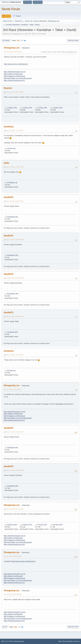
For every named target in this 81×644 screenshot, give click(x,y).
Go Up (5, 627)
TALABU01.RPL (11, 332)
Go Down (6, 41)
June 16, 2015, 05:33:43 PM (14, 316)
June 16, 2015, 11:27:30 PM (14, 355)
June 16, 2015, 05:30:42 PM (14, 201)
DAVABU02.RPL (11, 448)
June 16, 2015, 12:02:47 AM (14, 167)
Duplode (8, 88)
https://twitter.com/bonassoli (13, 74)
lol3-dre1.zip (10, 149)
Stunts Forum (11, 9)
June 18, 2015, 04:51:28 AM (14, 509)
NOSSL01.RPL (11, 525)
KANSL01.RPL (26, 525)
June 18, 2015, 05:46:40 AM (12, 556)
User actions (73, 41)
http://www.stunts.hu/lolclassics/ (16, 64)
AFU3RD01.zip (11, 183)
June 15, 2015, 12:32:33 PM (14, 131)
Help (60, 641)
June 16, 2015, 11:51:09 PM (12, 389)
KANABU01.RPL (12, 255)
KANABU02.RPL (12, 486)
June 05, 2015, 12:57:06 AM (12, 52)
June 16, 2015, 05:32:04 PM (14, 240)
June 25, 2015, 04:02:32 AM (12, 594)
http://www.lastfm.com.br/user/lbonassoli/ (18, 78)
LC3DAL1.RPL (57, 108)
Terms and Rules (68, 641)
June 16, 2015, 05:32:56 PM (14, 278)
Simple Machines (19, 641)
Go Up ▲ (77, 641)
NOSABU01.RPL (12, 294)
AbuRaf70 (9, 197)
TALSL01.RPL (41, 525)
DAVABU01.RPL (11, 217)
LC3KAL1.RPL (26, 108)
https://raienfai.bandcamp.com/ (14, 81)
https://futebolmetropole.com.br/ (15, 72)
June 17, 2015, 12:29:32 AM (14, 470)
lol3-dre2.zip (10, 371)
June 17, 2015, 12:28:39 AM (14, 432)
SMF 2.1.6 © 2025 (7, 641)
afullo (6, 163)
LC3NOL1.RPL (11, 108)
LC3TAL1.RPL (41, 108)
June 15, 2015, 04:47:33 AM (14, 92)
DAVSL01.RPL (57, 525)
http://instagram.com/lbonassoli (14, 76)
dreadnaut (9, 127)
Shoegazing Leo (53, 21)
